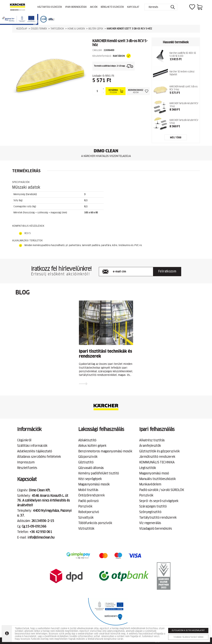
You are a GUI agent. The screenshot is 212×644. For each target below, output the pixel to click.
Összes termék (39, 29)
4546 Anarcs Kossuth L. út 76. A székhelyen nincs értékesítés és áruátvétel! (43, 500)
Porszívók (85, 506)
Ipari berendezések (76, 7)
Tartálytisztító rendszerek (158, 518)
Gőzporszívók (88, 457)
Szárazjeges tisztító (153, 506)
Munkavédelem (150, 484)
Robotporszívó (89, 512)
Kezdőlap (22, 29)
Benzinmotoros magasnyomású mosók (105, 451)
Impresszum (26, 462)
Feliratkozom (167, 272)
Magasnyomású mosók (94, 484)
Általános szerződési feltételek (39, 457)
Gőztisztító (86, 462)
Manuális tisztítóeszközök (157, 479)
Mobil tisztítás (88, 490)
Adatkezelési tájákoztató (35, 451)
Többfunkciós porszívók (95, 523)
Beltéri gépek (96, 29)
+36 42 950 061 (41, 532)
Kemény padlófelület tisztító (99, 473)
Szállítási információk (32, 446)
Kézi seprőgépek (90, 479)
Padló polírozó (88, 501)
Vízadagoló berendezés (155, 529)
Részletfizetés (27, 468)
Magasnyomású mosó (154, 473)
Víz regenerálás (150, 523)
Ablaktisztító (87, 440)
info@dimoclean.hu (41, 538)
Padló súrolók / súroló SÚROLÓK (162, 490)
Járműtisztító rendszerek (157, 457)
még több (176, 138)
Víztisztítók (86, 529)
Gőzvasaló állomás (91, 468)
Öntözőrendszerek (91, 495)
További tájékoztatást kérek (188, 637)
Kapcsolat (133, 7)
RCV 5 (28, 233)
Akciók (94, 7)
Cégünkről (24, 440)
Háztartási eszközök (50, 7)
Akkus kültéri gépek (92, 446)
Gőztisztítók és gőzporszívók (159, 451)
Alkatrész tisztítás (152, 440)
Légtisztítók (148, 468)
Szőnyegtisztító (150, 512)
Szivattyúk (86, 518)
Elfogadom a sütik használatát (188, 631)
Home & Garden (76, 29)
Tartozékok (57, 29)
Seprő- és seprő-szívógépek (159, 501)
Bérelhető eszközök (112, 7)
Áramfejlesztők (150, 446)
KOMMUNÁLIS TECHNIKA (157, 462)
